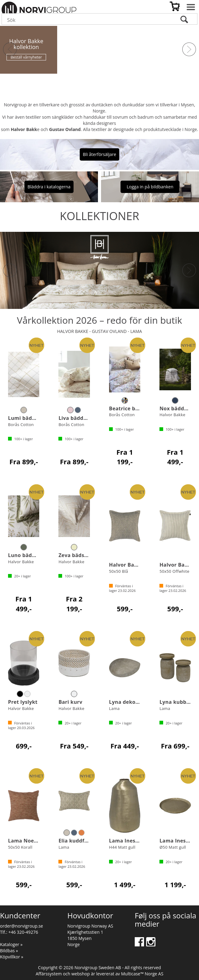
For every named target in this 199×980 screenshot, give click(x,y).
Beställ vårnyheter (26, 57)
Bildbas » (9, 951)
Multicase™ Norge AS (142, 974)
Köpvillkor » (12, 957)
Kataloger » (11, 944)
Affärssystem (49, 974)
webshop (81, 974)
